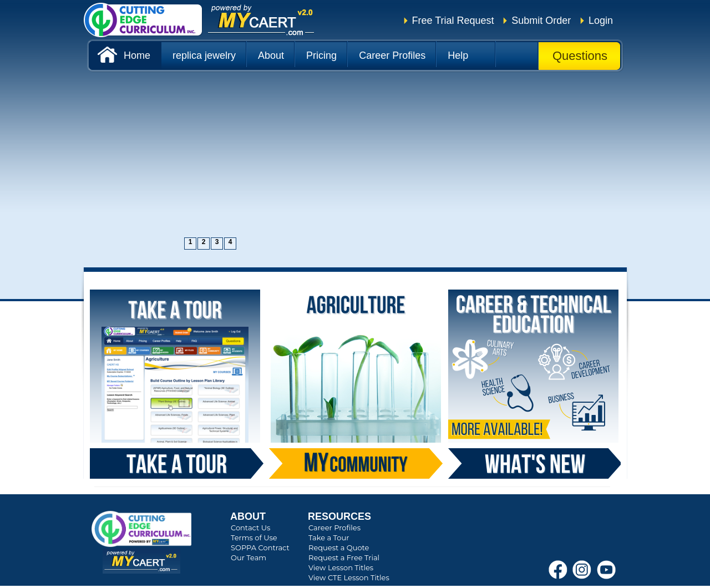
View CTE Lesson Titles (349, 577)
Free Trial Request (453, 21)
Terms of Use (254, 538)
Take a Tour (329, 538)
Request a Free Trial (344, 557)
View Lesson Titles (341, 567)
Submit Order (541, 21)
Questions (580, 56)
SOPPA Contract (260, 548)
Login (601, 21)
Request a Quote (339, 548)
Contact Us (250, 528)
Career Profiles (334, 528)
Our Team (248, 557)
